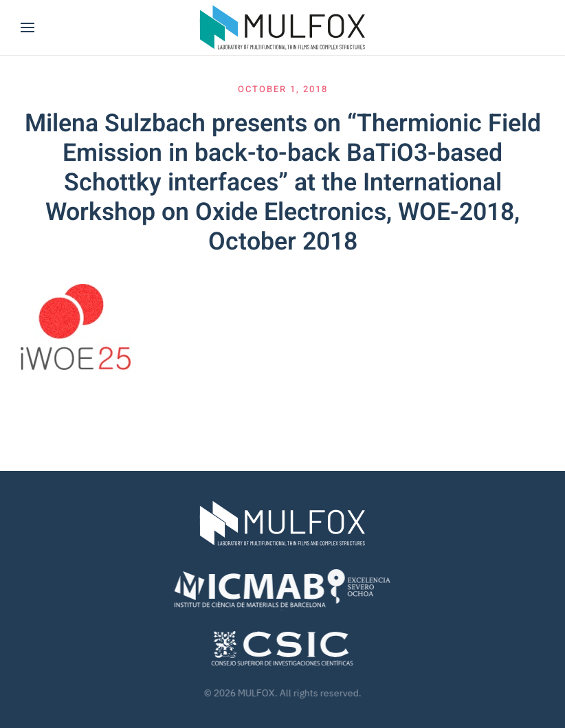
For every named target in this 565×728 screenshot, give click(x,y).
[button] (27, 27)
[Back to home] (282, 27)
